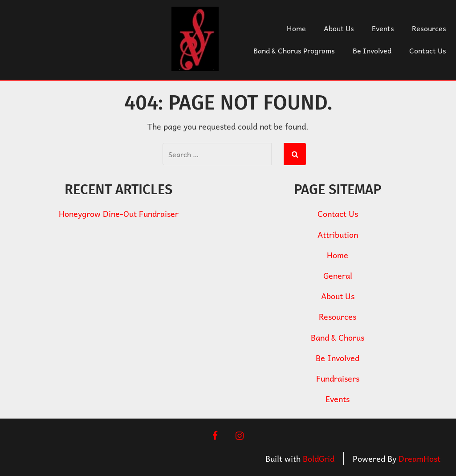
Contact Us (428, 50)
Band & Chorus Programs (294, 50)
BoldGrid (319, 458)
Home (296, 28)
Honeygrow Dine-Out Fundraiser (119, 214)
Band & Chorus (338, 337)
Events (383, 28)
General (338, 275)
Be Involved (372, 50)
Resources (429, 28)
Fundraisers (338, 378)
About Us (339, 28)
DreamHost (419, 458)
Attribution (338, 234)
